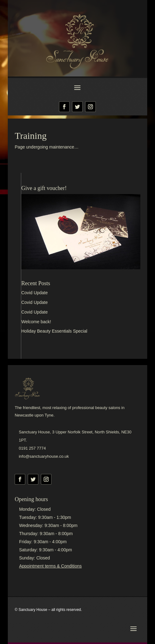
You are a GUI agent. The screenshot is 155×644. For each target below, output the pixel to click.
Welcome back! (36, 322)
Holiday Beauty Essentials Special (54, 331)
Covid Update (34, 293)
